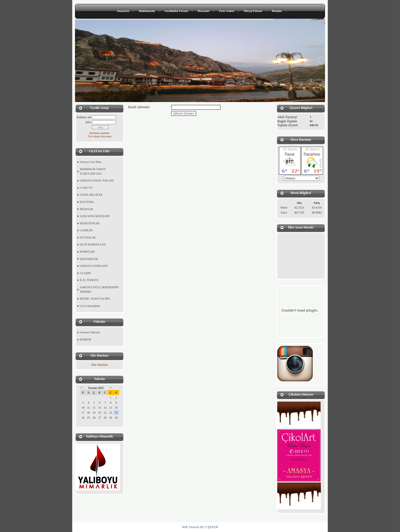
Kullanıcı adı (84, 117)
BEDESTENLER (90, 223)
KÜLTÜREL (87, 202)
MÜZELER (87, 209)
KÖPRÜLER (87, 252)
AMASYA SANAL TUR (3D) (97, 181)
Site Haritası (100, 365)
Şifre (88, 122)
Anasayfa (123, 11)
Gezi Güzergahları (90, 306)
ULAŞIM (85, 273)
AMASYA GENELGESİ (94, 266)
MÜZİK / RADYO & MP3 (95, 299)
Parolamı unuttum (100, 133)
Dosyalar (204, 11)
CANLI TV (86, 188)
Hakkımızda (147, 11)
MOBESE (86, 340)
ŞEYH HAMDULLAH (93, 244)
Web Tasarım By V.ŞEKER (200, 527)
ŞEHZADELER (89, 259)
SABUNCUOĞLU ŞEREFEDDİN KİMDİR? (99, 289)
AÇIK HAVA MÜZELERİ (95, 216)
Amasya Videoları (90, 332)
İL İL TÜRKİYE (89, 280)
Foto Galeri (227, 11)
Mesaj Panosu (253, 11)
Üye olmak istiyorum (100, 136)
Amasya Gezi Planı (91, 162)
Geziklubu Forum (176, 11)
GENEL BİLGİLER (91, 195)
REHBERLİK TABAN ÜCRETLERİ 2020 (93, 171)
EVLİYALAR (88, 238)
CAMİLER (86, 230)
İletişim (277, 11)
